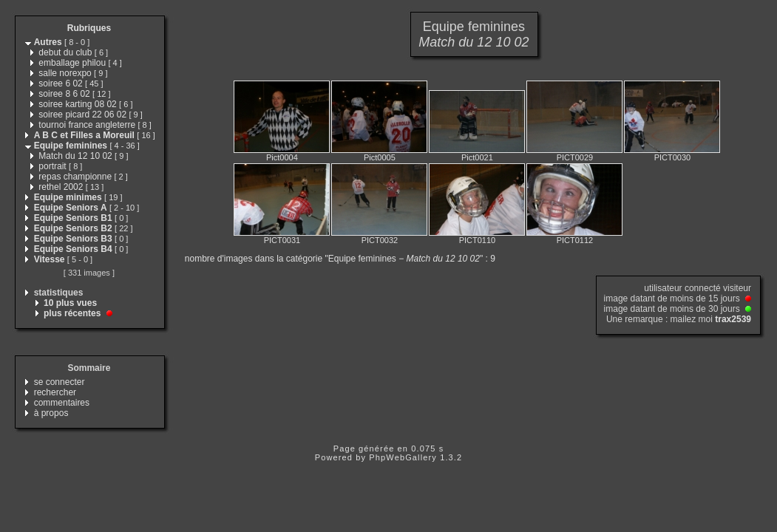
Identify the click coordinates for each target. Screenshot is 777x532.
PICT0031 (282, 240)
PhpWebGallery (403, 457)
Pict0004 (282, 157)
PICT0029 (575, 157)
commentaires (62, 403)
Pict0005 (380, 157)
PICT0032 (380, 240)
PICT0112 (575, 240)
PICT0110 (478, 240)
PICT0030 (673, 157)
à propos (51, 413)
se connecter (60, 382)
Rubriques (89, 28)
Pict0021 (477, 157)
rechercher (55, 392)
